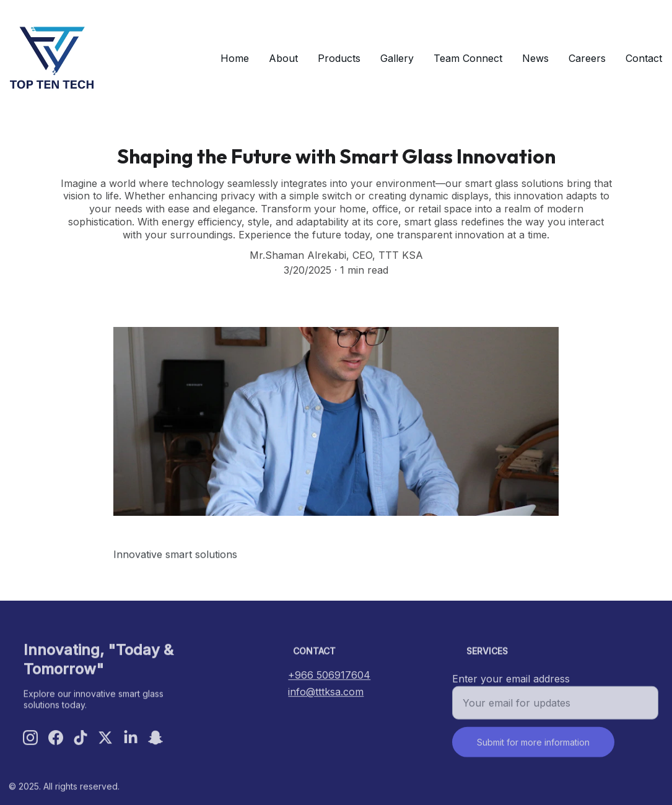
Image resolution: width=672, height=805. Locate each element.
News (535, 58)
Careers (587, 58)
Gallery (397, 58)
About (283, 58)
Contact (644, 58)
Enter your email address (511, 684)
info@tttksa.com (326, 693)
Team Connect (468, 58)
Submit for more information (533, 748)
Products (339, 58)
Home (235, 58)
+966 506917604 (329, 676)
